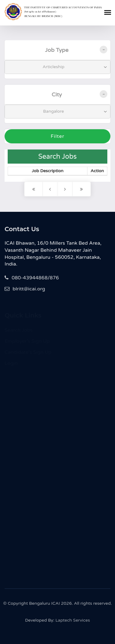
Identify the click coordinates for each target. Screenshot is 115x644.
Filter (57, 136)
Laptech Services (73, 622)
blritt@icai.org (25, 289)
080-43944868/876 (32, 278)
